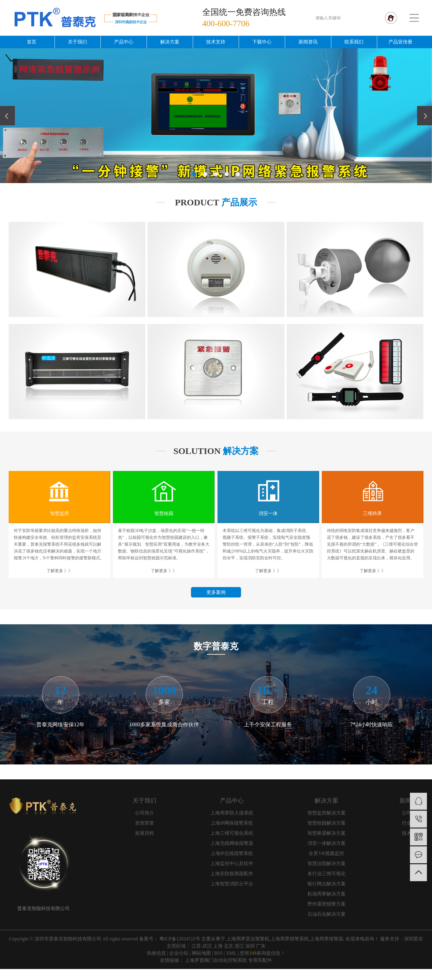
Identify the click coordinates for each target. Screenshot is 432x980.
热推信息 (156, 953)
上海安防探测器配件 (232, 874)
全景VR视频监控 (326, 853)
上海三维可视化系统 (232, 833)
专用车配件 (260, 960)
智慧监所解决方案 (327, 813)
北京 (229, 946)
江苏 (196, 946)
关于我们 (77, 42)
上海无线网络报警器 (232, 843)
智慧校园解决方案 (327, 823)
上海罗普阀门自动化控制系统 (216, 960)
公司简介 (144, 813)
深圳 (250, 946)
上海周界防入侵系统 (232, 813)
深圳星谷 (414, 939)
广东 (261, 946)
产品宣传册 (400, 42)
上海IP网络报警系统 (232, 823)
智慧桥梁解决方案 (327, 833)
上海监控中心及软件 (232, 863)
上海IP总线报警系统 (232, 853)
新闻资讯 (308, 42)
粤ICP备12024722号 (180, 939)
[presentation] (7, 116)
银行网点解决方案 (327, 884)
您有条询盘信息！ (262, 953)
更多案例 (216, 592)
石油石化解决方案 (327, 914)
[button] (194, 174)
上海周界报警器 (327, 939)
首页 (32, 42)
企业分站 (179, 953)
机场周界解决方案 (327, 894)
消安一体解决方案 (327, 843)
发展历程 (144, 833)
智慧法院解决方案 (327, 863)
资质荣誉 (144, 823)
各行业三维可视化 (327, 874)
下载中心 (262, 42)
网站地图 (201, 953)
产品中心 (124, 42)
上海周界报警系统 (290, 939)
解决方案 (170, 42)
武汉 (207, 946)
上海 (218, 946)
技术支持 (216, 42)
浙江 (239, 946)
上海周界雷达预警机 (248, 939)
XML (231, 953)
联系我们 (354, 42)
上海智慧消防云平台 (232, 884)
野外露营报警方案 (327, 904)
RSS (218, 953)
